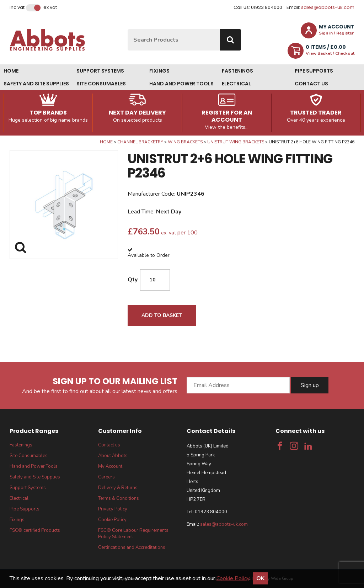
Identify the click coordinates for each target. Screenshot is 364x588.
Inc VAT (17, 7)
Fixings (159, 71)
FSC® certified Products (35, 530)
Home (11, 71)
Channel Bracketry (140, 142)
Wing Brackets (185, 142)
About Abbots (113, 456)
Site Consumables (101, 84)
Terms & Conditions (119, 498)
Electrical (236, 84)
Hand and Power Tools (181, 84)
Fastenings (237, 71)
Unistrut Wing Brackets (236, 142)
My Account (110, 466)
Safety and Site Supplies (36, 84)
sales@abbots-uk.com (328, 7)
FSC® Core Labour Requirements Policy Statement (133, 534)
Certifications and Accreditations (132, 547)
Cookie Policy (112, 520)
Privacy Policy (113, 509)
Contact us (311, 84)
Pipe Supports (314, 71)
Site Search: (128, 29)
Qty (133, 280)
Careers (106, 477)
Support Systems (100, 71)
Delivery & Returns (118, 488)
